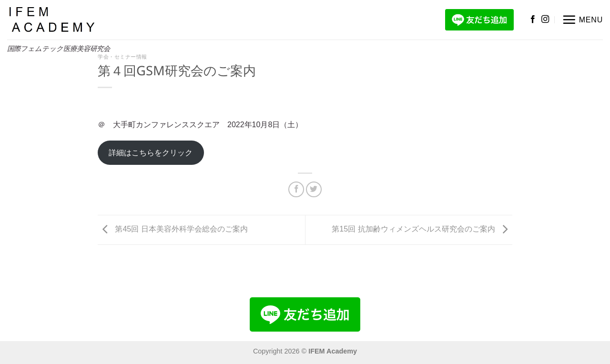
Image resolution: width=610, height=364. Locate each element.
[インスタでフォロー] (545, 20)
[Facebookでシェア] (296, 189)
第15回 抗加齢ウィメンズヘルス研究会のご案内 (422, 229)
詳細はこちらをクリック (151, 153)
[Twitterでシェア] (314, 189)
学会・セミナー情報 (122, 56)
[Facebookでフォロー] (533, 20)
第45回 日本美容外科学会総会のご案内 (173, 229)
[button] (582, 20)
